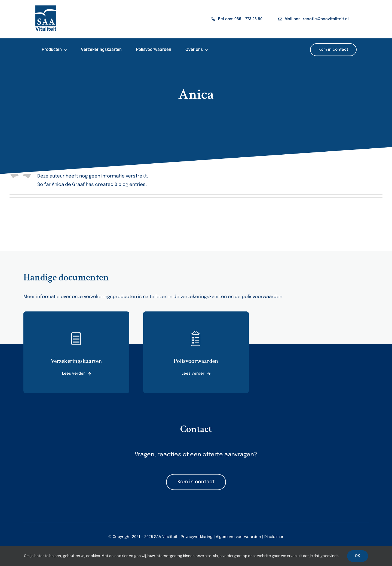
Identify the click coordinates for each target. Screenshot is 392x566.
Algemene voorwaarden (238, 537)
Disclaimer (274, 537)
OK (358, 556)
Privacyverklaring (197, 537)
